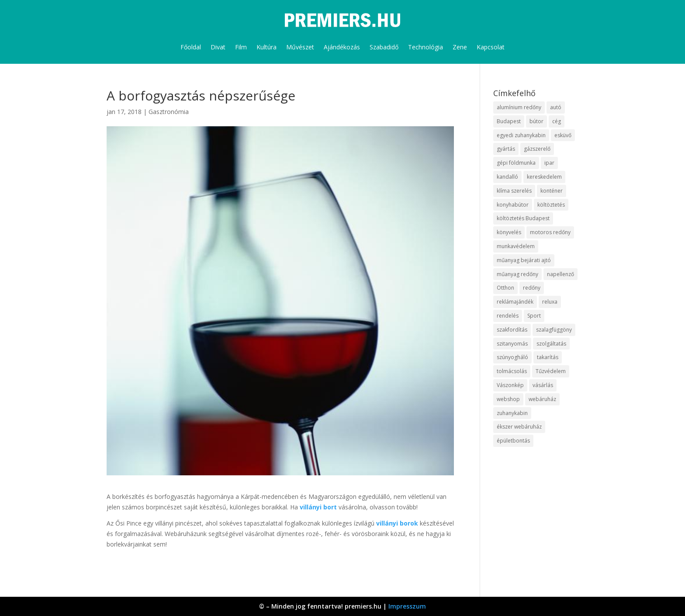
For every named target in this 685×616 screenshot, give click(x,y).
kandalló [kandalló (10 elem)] (507, 177)
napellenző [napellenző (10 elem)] (560, 274)
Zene (460, 47)
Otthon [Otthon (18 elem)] (505, 288)
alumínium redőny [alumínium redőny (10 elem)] (519, 107)
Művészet (300, 47)
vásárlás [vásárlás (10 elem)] (543, 385)
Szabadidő (384, 47)
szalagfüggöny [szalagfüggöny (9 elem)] (554, 330)
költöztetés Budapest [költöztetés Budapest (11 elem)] (523, 218)
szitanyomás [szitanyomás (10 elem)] (512, 344)
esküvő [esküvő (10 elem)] (563, 135)
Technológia (426, 47)
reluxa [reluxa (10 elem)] (550, 302)
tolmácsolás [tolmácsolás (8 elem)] (512, 371)
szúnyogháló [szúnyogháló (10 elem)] (512, 357)
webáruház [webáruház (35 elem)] (542, 399)
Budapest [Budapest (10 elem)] (509, 121)
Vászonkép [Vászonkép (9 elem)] (510, 385)
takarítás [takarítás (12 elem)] (548, 357)
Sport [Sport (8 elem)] (534, 316)
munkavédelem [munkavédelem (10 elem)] (516, 246)
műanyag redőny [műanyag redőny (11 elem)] (517, 274)
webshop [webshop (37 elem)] (508, 399)
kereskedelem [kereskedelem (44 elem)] (544, 177)
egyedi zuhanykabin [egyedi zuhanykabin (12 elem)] (521, 135)
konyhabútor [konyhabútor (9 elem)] (513, 205)
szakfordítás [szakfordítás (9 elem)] (512, 330)
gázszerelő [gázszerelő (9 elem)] (537, 149)
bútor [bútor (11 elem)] (536, 121)
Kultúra (266, 47)
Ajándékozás (342, 47)
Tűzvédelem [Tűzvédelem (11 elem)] (551, 371)
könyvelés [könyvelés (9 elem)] (509, 232)
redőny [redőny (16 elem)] (532, 288)
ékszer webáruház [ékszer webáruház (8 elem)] (519, 427)
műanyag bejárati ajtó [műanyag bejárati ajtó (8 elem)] (524, 260)
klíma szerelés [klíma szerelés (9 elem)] (514, 191)
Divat (218, 47)
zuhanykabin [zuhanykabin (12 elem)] (512, 413)
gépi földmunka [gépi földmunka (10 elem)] (516, 163)
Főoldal (191, 47)
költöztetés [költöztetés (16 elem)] (551, 205)
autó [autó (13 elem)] (556, 107)
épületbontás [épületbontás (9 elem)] (513, 441)
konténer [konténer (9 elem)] (552, 191)
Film (241, 47)
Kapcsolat (491, 47)
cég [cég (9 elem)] (557, 121)
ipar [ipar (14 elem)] (549, 163)
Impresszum (407, 606)
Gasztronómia (169, 112)
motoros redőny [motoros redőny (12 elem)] (550, 232)
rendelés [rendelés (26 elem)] (508, 316)
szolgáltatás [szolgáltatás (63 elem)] (551, 344)
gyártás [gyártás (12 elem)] (506, 149)
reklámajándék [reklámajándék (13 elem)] (515, 302)
